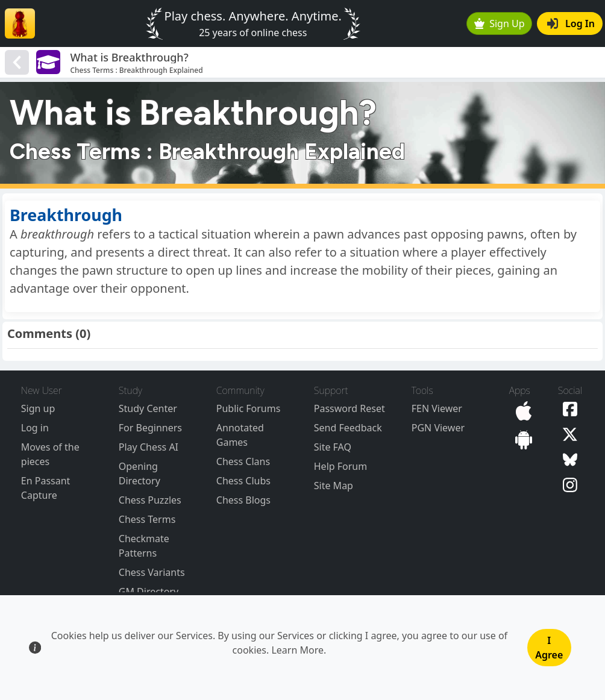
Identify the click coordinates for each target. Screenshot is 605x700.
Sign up (38, 408)
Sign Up (500, 23)
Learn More (297, 650)
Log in (35, 428)
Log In (571, 23)
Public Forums (249, 408)
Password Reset (350, 408)
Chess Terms (147, 519)
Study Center (148, 408)
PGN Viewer (438, 428)
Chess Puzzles (150, 500)
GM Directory (149, 592)
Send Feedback (348, 428)
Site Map (334, 486)
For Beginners (150, 428)
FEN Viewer (437, 408)
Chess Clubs (243, 481)
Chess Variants (152, 572)
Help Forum (340, 466)
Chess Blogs (243, 500)
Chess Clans (243, 461)
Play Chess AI (149, 447)
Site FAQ (333, 447)
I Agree (549, 648)
